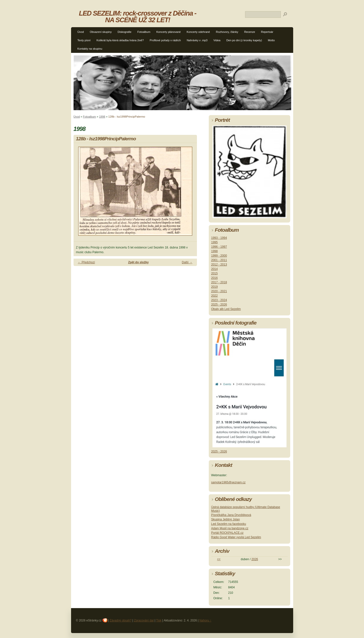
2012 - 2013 (219, 265)
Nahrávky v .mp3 (197, 40)
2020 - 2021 (219, 291)
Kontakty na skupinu (90, 49)
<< (219, 559)
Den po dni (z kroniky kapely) (244, 40)
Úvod (81, 32)
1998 (102, 117)
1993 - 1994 (219, 238)
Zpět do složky (138, 262)
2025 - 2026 (219, 305)
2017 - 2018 (219, 282)
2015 (215, 273)
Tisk (159, 620)
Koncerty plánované (168, 32)
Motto (271, 40)
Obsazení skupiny (101, 32)
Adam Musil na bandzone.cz (230, 528)
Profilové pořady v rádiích (165, 40)
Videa (217, 40)
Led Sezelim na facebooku (229, 524)
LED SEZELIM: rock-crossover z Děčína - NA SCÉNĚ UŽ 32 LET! (138, 17)
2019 (215, 287)
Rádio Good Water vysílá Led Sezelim (236, 537)
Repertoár (267, 32)
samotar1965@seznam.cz (229, 482)
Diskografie (125, 32)
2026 (255, 559)
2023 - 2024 (219, 300)
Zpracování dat (144, 620)
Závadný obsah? (121, 620)
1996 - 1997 (219, 247)
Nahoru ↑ (205, 620)
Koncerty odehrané (198, 32)
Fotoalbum (144, 32)
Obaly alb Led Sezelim (226, 309)
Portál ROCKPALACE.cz (227, 533)
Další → (187, 262)
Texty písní (84, 40)
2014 (215, 269)
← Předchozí (86, 262)
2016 (215, 278)
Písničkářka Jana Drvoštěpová (231, 515)
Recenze (249, 32)
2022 (215, 296)
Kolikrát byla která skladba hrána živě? (120, 40)
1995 (215, 242)
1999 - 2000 (219, 256)
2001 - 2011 (219, 260)
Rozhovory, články (227, 32)
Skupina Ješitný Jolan (226, 519)
